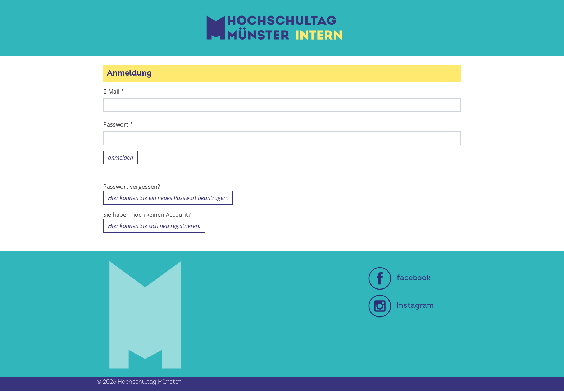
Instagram (401, 306)
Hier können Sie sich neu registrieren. (154, 226)
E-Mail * (114, 91)
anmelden (120, 158)
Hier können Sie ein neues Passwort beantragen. (168, 198)
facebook (399, 278)
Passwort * (118, 124)
